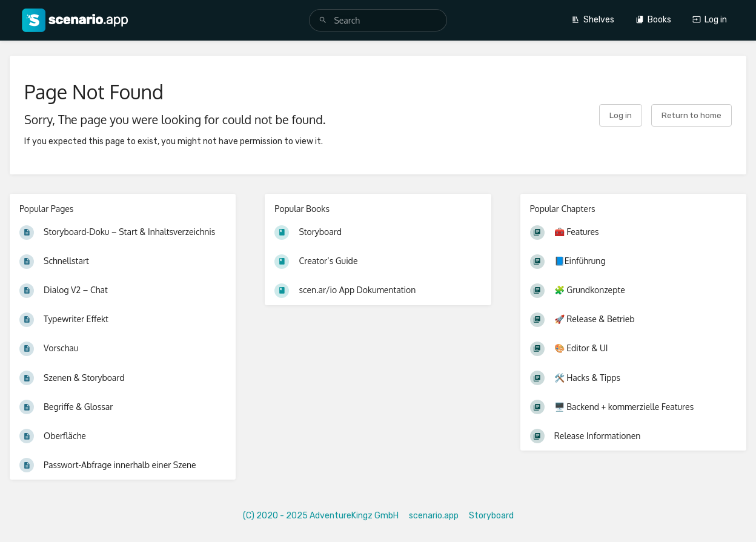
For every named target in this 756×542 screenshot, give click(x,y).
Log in (710, 20)
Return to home (691, 115)
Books (653, 20)
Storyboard (491, 516)
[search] (378, 20)
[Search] (323, 20)
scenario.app (434, 516)
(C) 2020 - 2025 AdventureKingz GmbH (321, 516)
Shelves (593, 20)
